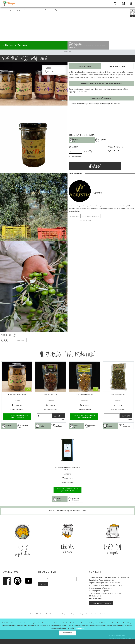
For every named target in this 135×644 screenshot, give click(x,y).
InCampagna (9, 3)
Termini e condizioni (52, 614)
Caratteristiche (117, 66)
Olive (35, 10)
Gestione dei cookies (36, 614)
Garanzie (93, 614)
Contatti (102, 614)
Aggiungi (95, 166)
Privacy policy (80, 628)
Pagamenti (84, 614)
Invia (43, 584)
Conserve (29, 10)
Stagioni (65, 614)
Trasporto (74, 614)
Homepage (8, 10)
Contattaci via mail (101, 603)
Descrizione (85, 66)
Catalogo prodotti (19, 10)
